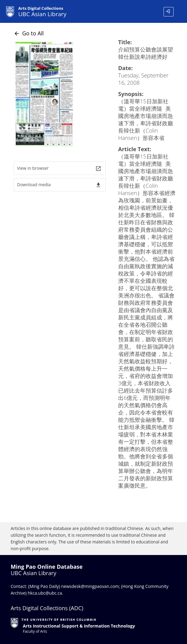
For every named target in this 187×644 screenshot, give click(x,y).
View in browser (59, 168)
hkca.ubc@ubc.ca (45, 593)
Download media (59, 185)
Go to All (29, 33)
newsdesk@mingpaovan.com (90, 586)
